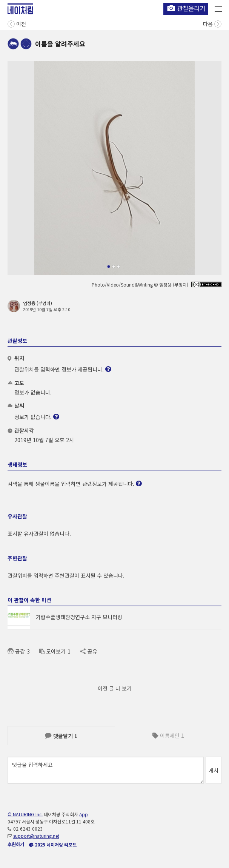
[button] (109, 267)
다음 (212, 23)
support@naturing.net (36, 836)
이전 (17, 23)
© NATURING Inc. (25, 814)
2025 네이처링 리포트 (53, 844)
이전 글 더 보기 (115, 688)
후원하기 (16, 844)
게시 (214, 770)
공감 (16, 651)
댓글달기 (61, 736)
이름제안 (168, 735)
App (84, 814)
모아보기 (52, 651)
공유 (88, 651)
